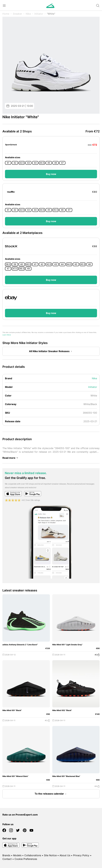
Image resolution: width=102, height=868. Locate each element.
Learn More (7, 335)
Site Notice (50, 855)
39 (15, 264)
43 (28, 163)
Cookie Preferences (26, 859)
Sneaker (17, 14)
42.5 (22, 163)
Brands (6, 855)
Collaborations (33, 855)
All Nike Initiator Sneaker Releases (51, 351)
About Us (65, 855)
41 (8, 163)
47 (62, 163)
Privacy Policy (81, 855)
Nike (28, 14)
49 (28, 269)
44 (35, 163)
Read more (11, 458)
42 (15, 163)
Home (6, 14)
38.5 (8, 264)
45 (49, 163)
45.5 (56, 210)
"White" (51, 14)
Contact (7, 859)
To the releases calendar (51, 794)
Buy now (51, 174)
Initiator (39, 14)
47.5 (15, 269)
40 (22, 264)
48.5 (22, 269)
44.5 (42, 163)
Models (17, 855)
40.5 (28, 264)
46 (56, 163)
